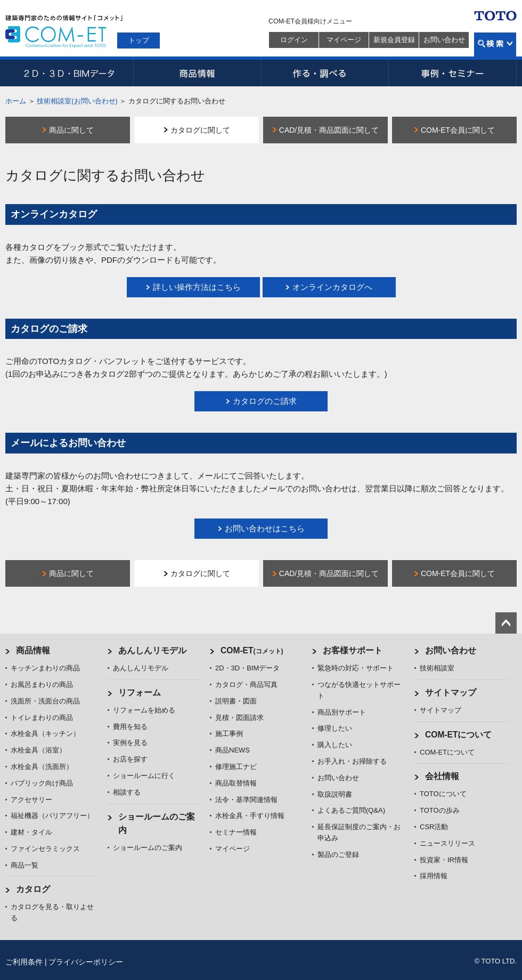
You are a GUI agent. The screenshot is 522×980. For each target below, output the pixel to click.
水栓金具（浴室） (38, 750)
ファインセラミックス (45, 849)
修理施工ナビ (236, 767)
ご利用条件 (24, 962)
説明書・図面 (236, 701)
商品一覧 (25, 865)
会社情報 (442, 776)
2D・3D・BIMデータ (69, 73)
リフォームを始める (144, 710)
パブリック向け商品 (42, 783)
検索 (495, 44)
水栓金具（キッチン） (45, 734)
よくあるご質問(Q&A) (351, 810)
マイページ (344, 40)
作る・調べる (325, 73)
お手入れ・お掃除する (352, 761)
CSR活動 (434, 827)
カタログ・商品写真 (246, 685)
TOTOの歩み (440, 810)
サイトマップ (451, 693)
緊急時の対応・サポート (356, 668)
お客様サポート (353, 650)
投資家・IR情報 (444, 860)
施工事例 (229, 734)
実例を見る (130, 743)
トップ (139, 40)
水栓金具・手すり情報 (250, 816)
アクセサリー (31, 800)
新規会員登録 (394, 40)
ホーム (16, 101)
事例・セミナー (453, 73)
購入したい (335, 745)
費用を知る (130, 727)
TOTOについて (443, 794)
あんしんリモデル (152, 650)
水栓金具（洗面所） (42, 767)
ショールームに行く (144, 776)
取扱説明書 (335, 794)
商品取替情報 (236, 783)
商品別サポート (342, 712)
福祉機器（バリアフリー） (52, 816)
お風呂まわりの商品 (42, 685)
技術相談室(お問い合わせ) (77, 101)
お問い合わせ (444, 40)
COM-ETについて (459, 735)
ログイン (294, 40)
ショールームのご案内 (148, 848)
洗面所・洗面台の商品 (45, 701)
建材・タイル (31, 832)
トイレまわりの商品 (42, 718)
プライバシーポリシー (86, 962)
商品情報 (197, 73)
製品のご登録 (338, 855)
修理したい (335, 728)
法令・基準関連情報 (246, 800)
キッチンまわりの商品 (45, 668)
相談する (127, 792)
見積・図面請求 (239, 718)
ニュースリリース (447, 843)
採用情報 (434, 876)
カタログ (33, 889)
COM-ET (252, 650)
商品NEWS (233, 750)
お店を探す (130, 759)
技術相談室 (437, 668)
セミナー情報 (236, 832)
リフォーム (140, 693)
